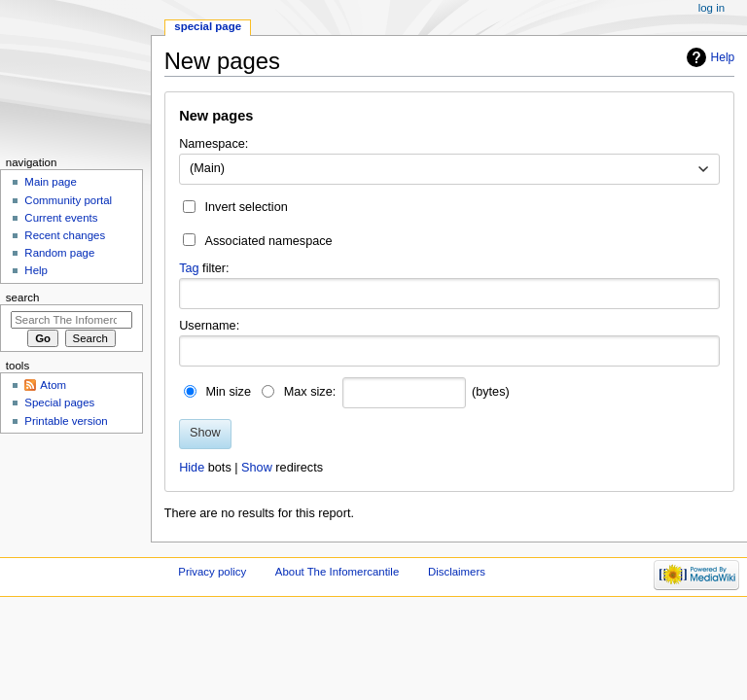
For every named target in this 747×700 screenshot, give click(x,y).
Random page (59, 253)
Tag (189, 268)
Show (257, 468)
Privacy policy (212, 572)
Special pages (59, 402)
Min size (228, 392)
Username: (209, 326)
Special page (208, 26)
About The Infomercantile (337, 572)
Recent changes (65, 235)
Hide (192, 468)
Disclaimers (457, 572)
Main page (51, 182)
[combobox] (449, 169)
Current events (61, 218)
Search (23, 297)
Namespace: (213, 144)
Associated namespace (268, 241)
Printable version (66, 421)
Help (723, 57)
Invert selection (246, 207)
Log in (711, 8)
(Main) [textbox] (207, 168)
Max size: (310, 392)
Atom (53, 385)
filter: (204, 268)
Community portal (68, 200)
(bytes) (491, 392)
